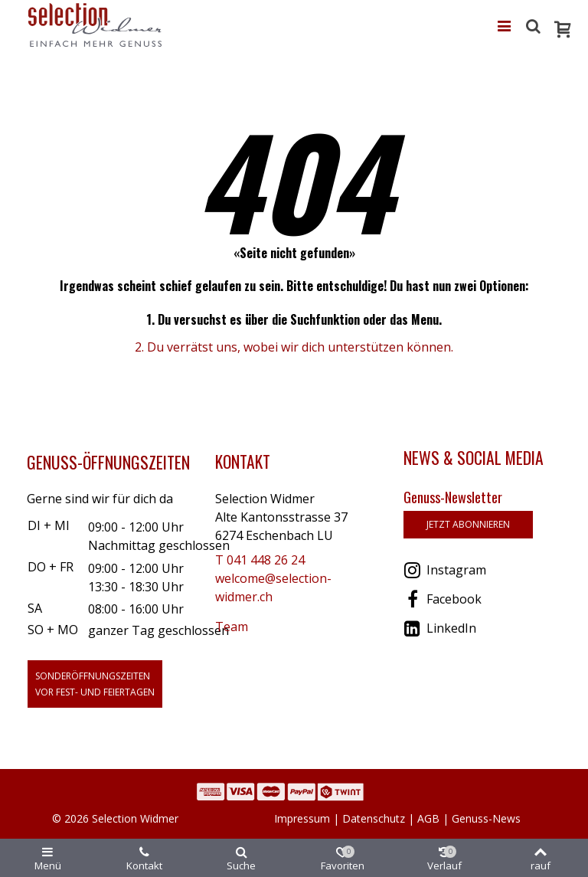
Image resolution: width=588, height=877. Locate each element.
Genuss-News (486, 818)
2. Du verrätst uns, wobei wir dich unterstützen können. (294, 347)
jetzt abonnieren (468, 524)
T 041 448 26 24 (260, 560)
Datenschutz (374, 818)
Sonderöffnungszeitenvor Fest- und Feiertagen (95, 684)
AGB (428, 818)
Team (232, 627)
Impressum (302, 818)
